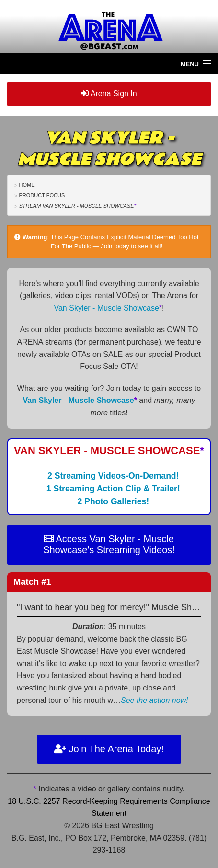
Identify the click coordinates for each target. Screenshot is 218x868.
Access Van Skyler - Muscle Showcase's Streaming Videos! (109, 544)
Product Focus (42, 195)
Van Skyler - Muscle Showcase (108, 308)
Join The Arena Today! (109, 749)
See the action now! (155, 700)
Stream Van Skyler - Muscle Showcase (77, 206)
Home (27, 185)
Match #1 (32, 582)
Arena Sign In (109, 94)
